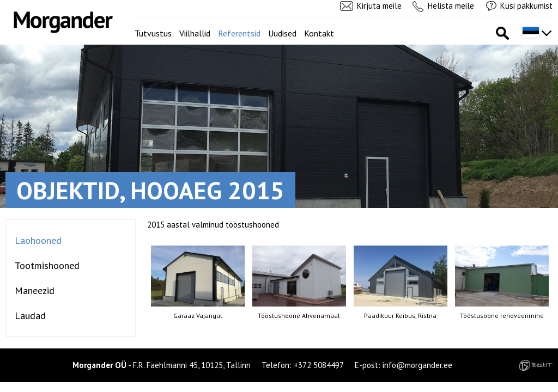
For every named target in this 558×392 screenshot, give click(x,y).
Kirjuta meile (379, 6)
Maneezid (35, 290)
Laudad (30, 316)
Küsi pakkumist (526, 6)
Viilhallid (195, 33)
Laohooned (38, 240)
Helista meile (451, 6)
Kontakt (319, 33)
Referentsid (239, 33)
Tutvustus (153, 33)
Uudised (282, 33)
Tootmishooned (47, 265)
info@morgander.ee (417, 365)
